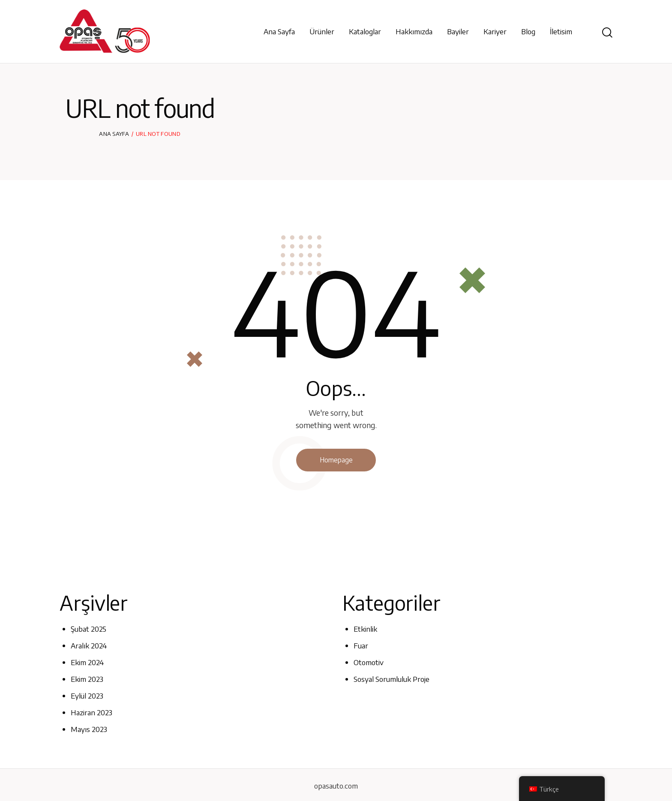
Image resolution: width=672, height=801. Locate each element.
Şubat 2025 (89, 629)
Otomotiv (369, 662)
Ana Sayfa (114, 134)
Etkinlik (365, 629)
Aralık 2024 (89, 645)
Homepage (336, 460)
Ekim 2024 (87, 662)
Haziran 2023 (92, 711)
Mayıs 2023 (89, 728)
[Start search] (607, 33)
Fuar (361, 645)
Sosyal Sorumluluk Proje (391, 678)
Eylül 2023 (87, 695)
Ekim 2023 (87, 678)
